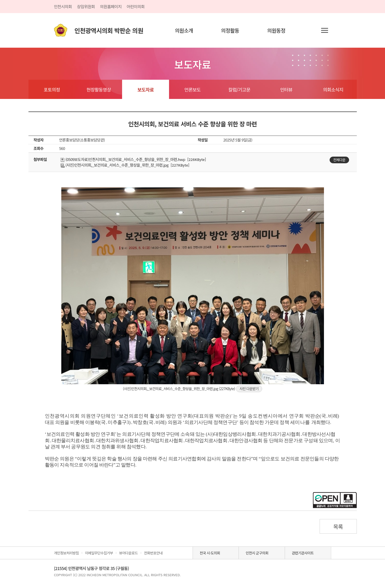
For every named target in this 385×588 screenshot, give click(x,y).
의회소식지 (333, 89)
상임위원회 (86, 6)
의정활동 (230, 30)
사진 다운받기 (249, 389)
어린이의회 (136, 6)
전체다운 (339, 160)
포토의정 (52, 89)
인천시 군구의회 (257, 553)
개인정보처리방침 (66, 553)
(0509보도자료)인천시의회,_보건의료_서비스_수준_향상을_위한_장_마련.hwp (123, 159)
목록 (338, 526)
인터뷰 (286, 89)
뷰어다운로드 (128, 553)
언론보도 (192, 89)
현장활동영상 (99, 89)
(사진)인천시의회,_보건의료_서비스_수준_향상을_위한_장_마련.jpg (115, 165)
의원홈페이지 (111, 6)
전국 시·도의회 (210, 553)
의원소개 (184, 30)
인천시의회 (63, 6)
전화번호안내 (153, 553)
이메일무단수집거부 (99, 553)
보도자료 (146, 89)
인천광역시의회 (109, 30)
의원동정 (276, 30)
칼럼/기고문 (239, 89)
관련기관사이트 (303, 553)
